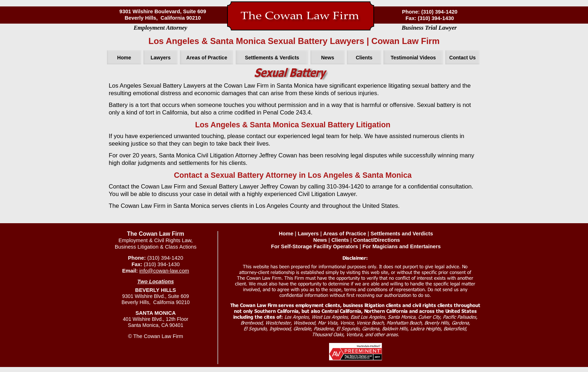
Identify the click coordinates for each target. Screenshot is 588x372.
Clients (340, 240)
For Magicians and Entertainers (401, 246)
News (320, 240)
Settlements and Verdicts (402, 234)
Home (286, 234)
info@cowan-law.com (164, 271)
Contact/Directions (377, 240)
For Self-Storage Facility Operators (315, 246)
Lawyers (308, 234)
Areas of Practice (345, 234)
